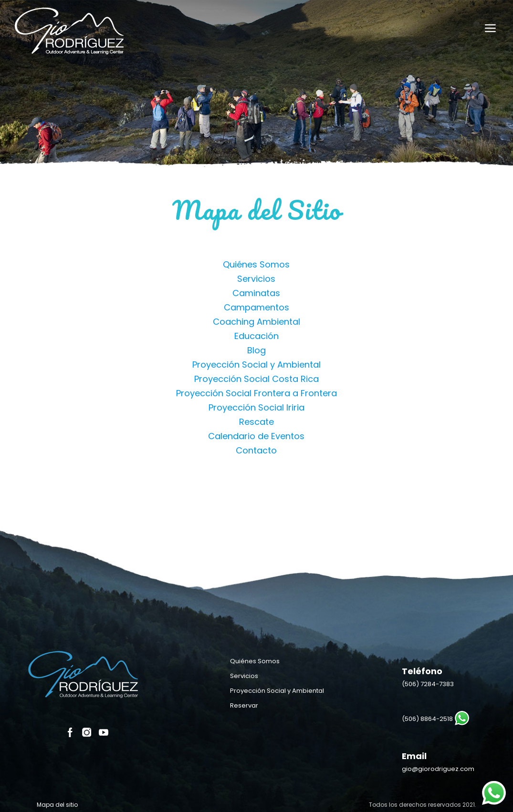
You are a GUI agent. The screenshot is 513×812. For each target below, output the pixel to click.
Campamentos (256, 307)
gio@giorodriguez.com (438, 769)
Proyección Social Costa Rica (256, 379)
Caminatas (256, 293)
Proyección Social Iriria (256, 407)
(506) (428, 684)
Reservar (244, 705)
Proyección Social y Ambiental (256, 365)
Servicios (256, 279)
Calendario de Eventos (256, 436)
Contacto (256, 450)
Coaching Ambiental (256, 322)
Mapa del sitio (57, 805)
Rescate (256, 422)
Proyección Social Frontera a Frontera (256, 393)
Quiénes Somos (256, 264)
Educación (256, 336)
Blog (256, 350)
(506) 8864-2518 (427, 719)
